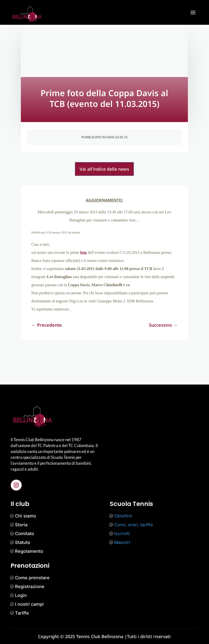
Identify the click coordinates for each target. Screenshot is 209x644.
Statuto (23, 542)
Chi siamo (26, 516)
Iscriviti (122, 534)
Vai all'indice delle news (104, 169)
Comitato (25, 534)
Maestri (122, 542)
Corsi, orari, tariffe (134, 525)
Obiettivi (123, 516)
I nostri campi (29, 604)
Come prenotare (32, 578)
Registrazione (30, 586)
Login (21, 595)
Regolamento (29, 551)
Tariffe (22, 613)
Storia (21, 525)
